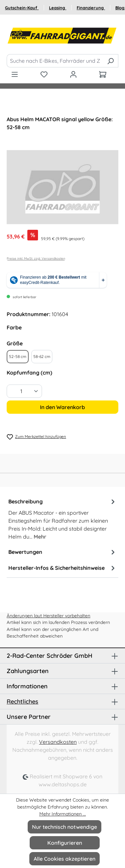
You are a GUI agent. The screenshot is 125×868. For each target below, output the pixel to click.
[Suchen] (110, 61)
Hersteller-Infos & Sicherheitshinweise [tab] (62, 568)
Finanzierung (91, 8)
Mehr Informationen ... (63, 814)
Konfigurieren (65, 843)
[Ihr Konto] (73, 74)
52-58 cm (18, 356)
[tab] (62, 519)
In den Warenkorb (62, 407)
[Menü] (15, 74)
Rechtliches (22, 701)
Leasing (58, 8)
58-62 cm (42, 356)
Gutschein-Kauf (22, 8)
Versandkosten (58, 742)
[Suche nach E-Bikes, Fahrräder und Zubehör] (55, 61)
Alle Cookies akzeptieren (64, 859)
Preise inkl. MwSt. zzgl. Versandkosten (36, 259)
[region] (62, 187)
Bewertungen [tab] (62, 552)
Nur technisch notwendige (64, 827)
